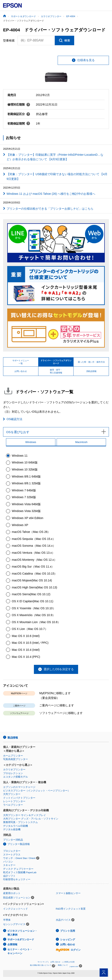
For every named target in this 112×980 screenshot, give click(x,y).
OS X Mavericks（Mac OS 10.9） (33, 615)
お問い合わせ (68, 944)
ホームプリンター (13, 756)
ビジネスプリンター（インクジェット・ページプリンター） (37, 791)
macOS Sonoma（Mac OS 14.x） (34, 546)
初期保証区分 (19, 114)
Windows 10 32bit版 (25, 469)
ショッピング (68, 940)
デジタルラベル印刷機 (15, 826)
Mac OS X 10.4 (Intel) (26, 650)
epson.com (74, 966)
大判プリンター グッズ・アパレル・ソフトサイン (31, 819)
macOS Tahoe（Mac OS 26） (31, 532)
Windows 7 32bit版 (24, 497)
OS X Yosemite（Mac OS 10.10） (34, 608)
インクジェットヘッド (15, 909)
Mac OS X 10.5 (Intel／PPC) (30, 643)
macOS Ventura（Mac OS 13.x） (33, 553)
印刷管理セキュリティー (17, 879)
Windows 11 (20, 456)
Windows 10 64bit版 (25, 462)
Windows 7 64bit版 (24, 490)
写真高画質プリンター (15, 759)
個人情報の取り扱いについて (42, 966)
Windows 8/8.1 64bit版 (26, 476)
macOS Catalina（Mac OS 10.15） (34, 574)
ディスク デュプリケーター (18, 869)
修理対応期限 (19, 105)
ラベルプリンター (13, 805)
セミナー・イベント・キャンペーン (20, 951)
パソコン (8, 862)
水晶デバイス (63, 920)
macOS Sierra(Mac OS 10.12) (31, 594)
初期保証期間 (19, 124)
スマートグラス (12, 855)
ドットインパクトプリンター (19, 798)
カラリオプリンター (14, 770)
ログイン (68, 950)
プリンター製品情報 (19, 844)
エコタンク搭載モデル (15, 777)
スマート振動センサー (68, 893)
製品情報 (13, 738)
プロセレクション (13, 773)
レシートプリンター (14, 801)
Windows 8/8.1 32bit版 (26, 483)
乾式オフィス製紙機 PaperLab (20, 872)
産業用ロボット (12, 893)
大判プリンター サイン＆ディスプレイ (24, 815)
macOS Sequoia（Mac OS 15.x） (34, 539)
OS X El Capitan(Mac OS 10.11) (33, 601)
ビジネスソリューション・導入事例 (22, 933)
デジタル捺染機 (12, 829)
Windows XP (20, 525)
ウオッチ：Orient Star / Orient (19, 858)
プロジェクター (12, 851)
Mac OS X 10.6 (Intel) (26, 636)
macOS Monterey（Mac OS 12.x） (34, 560)
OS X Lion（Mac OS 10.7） (30, 629)
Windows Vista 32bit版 (26, 511)
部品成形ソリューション (17, 898)
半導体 (7, 920)
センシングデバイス (14, 924)
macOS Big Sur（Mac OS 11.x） (33, 567)
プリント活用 (68, 931)
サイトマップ (43, 962)
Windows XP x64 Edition (27, 518)
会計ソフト (9, 876)
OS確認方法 (14, 419)
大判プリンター (12, 794)
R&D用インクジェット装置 (71, 909)
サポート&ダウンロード (21, 940)
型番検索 (9, 40)
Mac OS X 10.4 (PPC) (26, 657)
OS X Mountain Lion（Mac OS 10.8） (36, 622)
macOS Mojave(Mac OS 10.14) (32, 580)
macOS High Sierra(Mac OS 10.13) (34, 587)
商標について (63, 965)
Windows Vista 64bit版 (26, 504)
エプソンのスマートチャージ (19, 787)
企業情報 (12, 944)
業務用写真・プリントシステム (20, 822)
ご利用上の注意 (69, 962)
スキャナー (9, 865)
